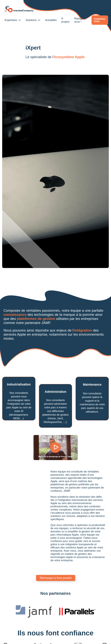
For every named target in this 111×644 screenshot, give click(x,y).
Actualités (51, 20)
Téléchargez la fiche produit (56, 578)
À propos (65, 20)
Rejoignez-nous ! (80, 20)
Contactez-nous (100, 20)
